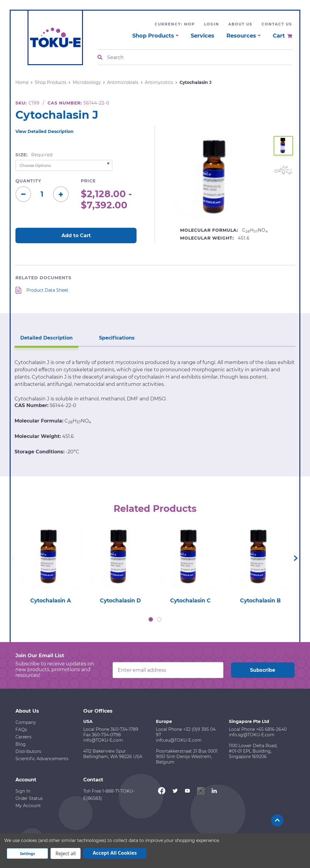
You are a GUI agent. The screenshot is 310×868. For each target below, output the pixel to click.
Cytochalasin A (50, 601)
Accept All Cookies (115, 853)
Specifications (107, 335)
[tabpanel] (50, 564)
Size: (34, 155)
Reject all (66, 853)
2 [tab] (159, 620)
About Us (240, 24)
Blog (21, 745)
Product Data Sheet (47, 290)
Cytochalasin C (190, 601)
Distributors (28, 752)
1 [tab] (151, 620)
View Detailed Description (45, 131)
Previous (13, 558)
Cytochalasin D (120, 601)
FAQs (21, 730)
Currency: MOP (175, 24)
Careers (23, 737)
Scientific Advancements (42, 759)
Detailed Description (43, 335)
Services (203, 36)
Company (26, 723)
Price (88, 181)
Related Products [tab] (155, 507)
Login (212, 24)
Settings (27, 854)
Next (296, 558)
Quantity (28, 181)
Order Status (29, 799)
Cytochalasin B (260, 601)
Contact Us (277, 24)
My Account (28, 806)
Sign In (23, 792)
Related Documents (43, 278)
